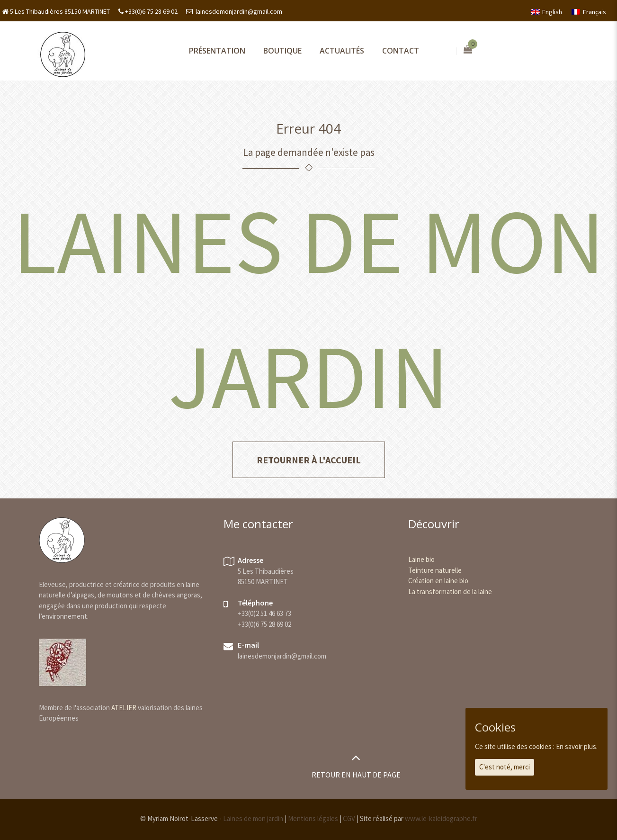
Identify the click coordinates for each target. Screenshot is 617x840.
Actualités (342, 51)
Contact (401, 51)
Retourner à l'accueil (309, 460)
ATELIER (124, 708)
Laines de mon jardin (253, 818)
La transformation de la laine (450, 592)
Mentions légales (313, 818)
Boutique (282, 51)
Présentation (217, 51)
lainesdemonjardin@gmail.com (238, 11)
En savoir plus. (577, 746)
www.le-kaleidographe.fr (441, 818)
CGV (349, 818)
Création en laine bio (438, 581)
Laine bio (421, 559)
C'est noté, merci (505, 767)
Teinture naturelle (435, 570)
